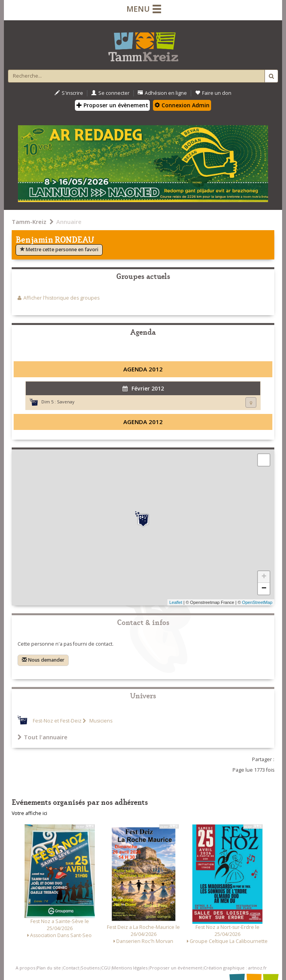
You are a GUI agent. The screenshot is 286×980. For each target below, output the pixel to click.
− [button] (264, 589)
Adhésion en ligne (162, 93)
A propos (25, 968)
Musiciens (100, 721)
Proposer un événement (176, 968)
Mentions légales (130, 968)
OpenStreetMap (257, 602)
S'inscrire (69, 93)
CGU (106, 968)
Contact (71, 968)
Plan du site (49, 968)
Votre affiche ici (29, 813)
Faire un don (213, 93)
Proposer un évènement (112, 105)
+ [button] (264, 577)
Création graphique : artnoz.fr (235, 968)
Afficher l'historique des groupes (61, 298)
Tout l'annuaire (43, 737)
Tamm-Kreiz (29, 222)
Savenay (66, 402)
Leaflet (176, 602)
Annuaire (69, 222)
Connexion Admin (182, 105)
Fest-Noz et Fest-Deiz (57, 721)
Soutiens (90, 968)
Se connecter (110, 93)
